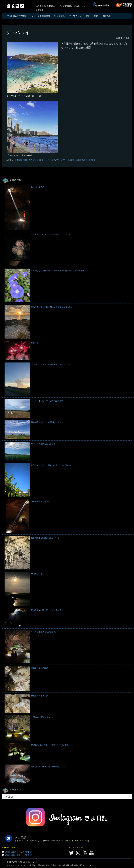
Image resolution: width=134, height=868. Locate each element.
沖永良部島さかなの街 (17, 16)
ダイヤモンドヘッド (41, 160)
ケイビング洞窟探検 (41, 16)
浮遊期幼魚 (60, 16)
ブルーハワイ (61, 160)
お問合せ (107, 16)
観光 (88, 16)
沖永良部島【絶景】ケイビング (18, 855)
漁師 (96, 16)
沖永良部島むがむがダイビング (18, 852)
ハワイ (52, 160)
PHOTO (19, 160)
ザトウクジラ (75, 16)
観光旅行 (71, 160)
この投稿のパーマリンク (86, 160)
